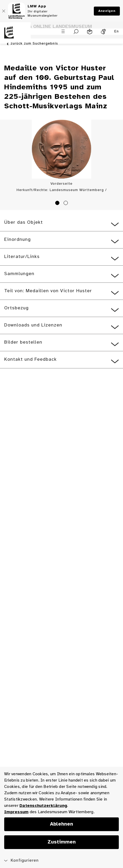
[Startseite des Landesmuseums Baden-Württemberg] (15, 36)
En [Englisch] (117, 31)
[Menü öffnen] (63, 31)
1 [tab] (58, 204)
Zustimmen (62, 842)
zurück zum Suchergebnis (34, 44)
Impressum (16, 812)
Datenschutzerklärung (43, 806)
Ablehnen (61, 824)
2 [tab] (66, 204)
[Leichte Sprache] (90, 32)
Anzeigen (107, 11)
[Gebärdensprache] (103, 32)
